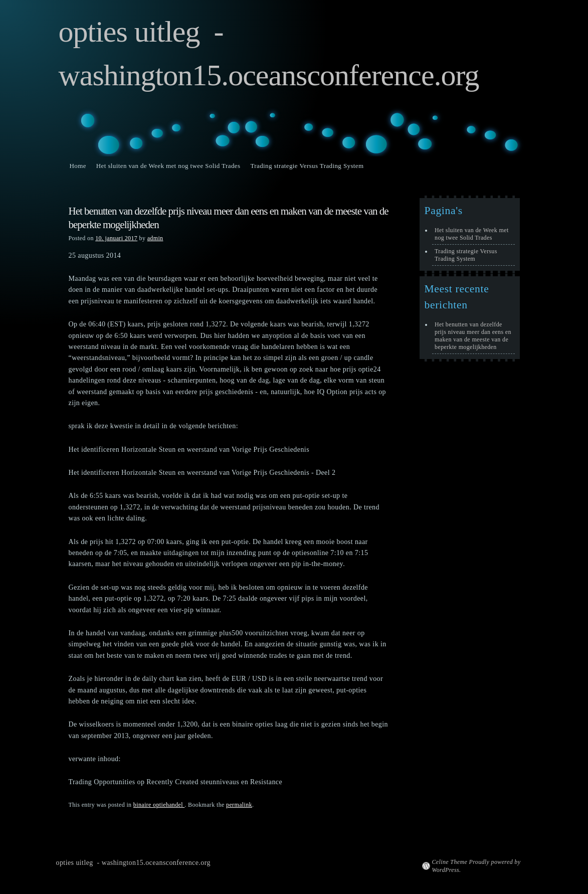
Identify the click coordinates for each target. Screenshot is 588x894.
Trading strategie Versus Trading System (307, 166)
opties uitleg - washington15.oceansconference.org (133, 863)
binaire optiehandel (159, 805)
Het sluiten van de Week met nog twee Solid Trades (168, 166)
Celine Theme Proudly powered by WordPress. (476, 866)
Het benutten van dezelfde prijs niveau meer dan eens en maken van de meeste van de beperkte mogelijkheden (473, 336)
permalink (239, 805)
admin (155, 238)
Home (78, 166)
